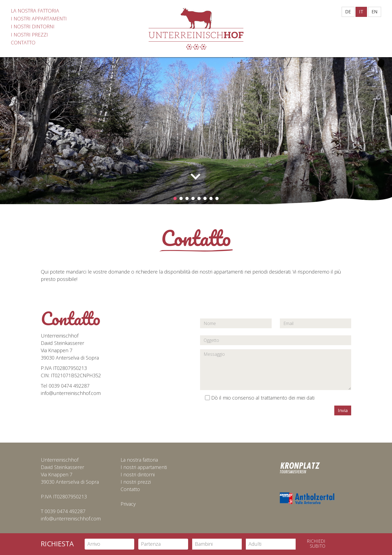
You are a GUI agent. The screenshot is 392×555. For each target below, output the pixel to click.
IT (361, 12)
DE (348, 12)
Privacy (128, 504)
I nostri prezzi (136, 482)
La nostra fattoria (139, 460)
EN (375, 12)
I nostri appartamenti (144, 467)
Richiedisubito (316, 544)
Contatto (130, 489)
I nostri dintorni (138, 474)
